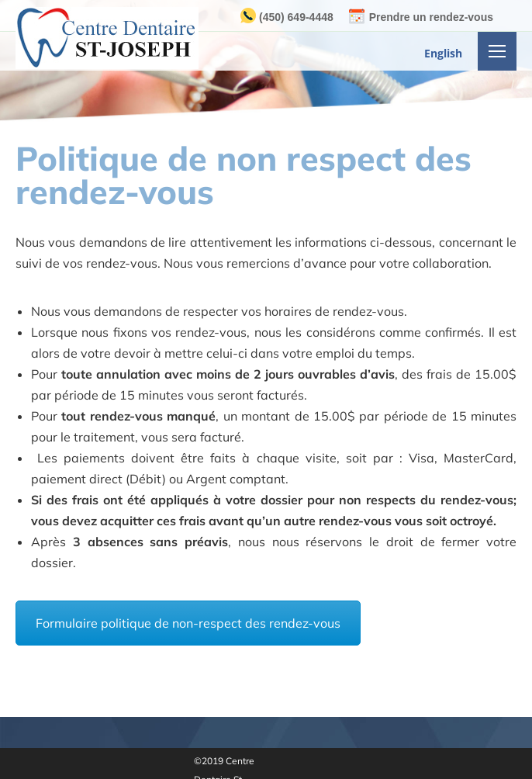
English (443, 53)
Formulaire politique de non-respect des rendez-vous (188, 623)
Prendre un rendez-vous (431, 17)
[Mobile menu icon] (497, 51)
